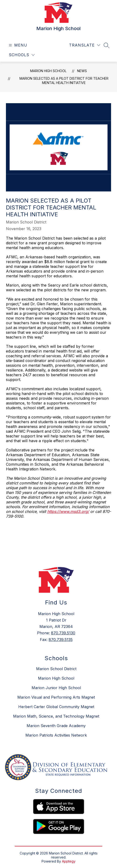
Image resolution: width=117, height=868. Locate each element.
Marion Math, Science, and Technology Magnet (56, 716)
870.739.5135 (61, 640)
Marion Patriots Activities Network (56, 735)
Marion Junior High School (56, 688)
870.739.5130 (63, 633)
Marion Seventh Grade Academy (56, 726)
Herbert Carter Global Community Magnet (56, 707)
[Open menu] (17, 45)
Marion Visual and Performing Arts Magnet (56, 697)
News (82, 71)
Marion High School (48, 71)
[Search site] (107, 45)
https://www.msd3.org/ (68, 511)
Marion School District (56, 669)
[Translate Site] (85, 45)
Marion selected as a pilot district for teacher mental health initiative (64, 81)
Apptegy (69, 861)
